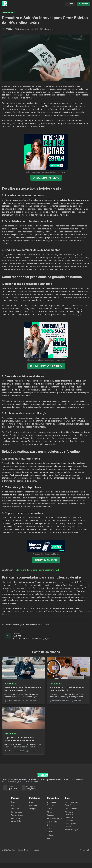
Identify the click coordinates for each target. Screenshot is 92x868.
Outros (50, 825)
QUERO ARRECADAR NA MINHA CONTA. (46, 366)
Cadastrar (33, 805)
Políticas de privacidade (16, 820)
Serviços (51, 815)
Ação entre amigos (55, 818)
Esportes (51, 805)
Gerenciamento (71, 809)
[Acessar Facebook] (80, 850)
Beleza (50, 832)
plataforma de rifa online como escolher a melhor (39, 570)
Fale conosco (17, 812)
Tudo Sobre (70, 805)
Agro (49, 838)
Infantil (50, 828)
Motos (50, 812)
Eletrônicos (52, 802)
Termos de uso (17, 815)
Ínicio (13, 802)
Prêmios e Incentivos (69, 819)
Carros (50, 809)
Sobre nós (15, 809)
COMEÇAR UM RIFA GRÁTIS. (46, 560)
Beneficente (52, 822)
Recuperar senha (36, 809)
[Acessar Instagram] (88, 850)
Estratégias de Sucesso (71, 825)
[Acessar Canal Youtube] (84, 850)
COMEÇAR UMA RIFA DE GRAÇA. (46, 178)
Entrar (32, 802)
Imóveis (50, 835)
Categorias (16, 805)
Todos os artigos (72, 802)
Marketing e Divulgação (70, 813)
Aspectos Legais (72, 830)
